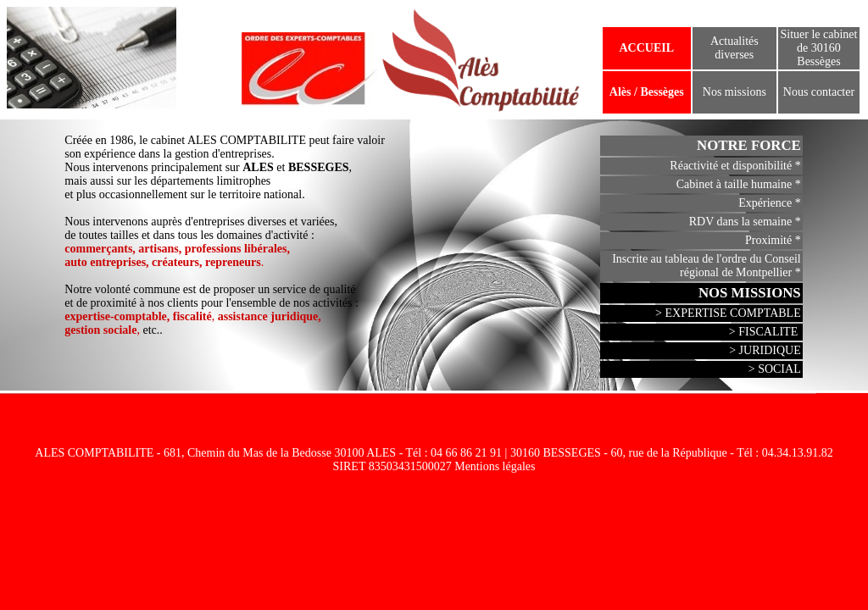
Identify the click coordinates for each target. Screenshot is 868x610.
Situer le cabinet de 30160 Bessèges (818, 48)
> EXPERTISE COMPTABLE (728, 313)
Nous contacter (819, 92)
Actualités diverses (734, 48)
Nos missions (734, 92)
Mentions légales (495, 466)
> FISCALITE (765, 332)
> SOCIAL (775, 369)
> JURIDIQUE (765, 350)
